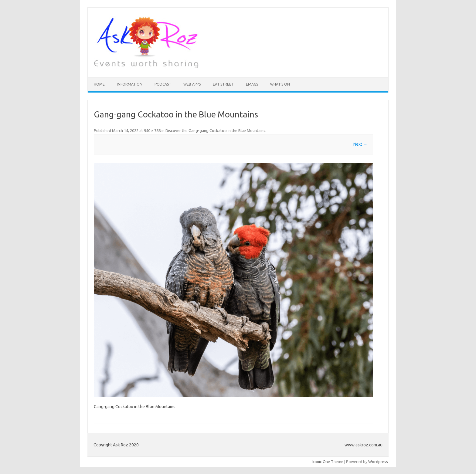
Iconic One (321, 462)
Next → (360, 144)
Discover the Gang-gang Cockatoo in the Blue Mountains (215, 130)
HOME (99, 84)
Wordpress (378, 462)
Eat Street (223, 84)
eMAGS (252, 84)
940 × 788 (152, 130)
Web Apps (192, 84)
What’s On (280, 84)
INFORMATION (130, 84)
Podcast (163, 84)
